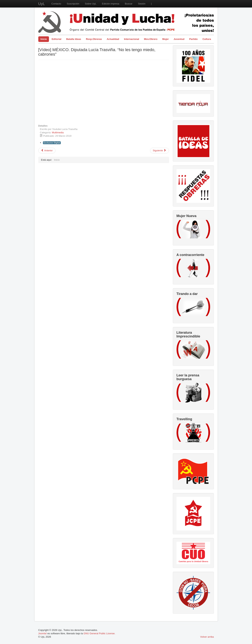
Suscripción (73, 4)
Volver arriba (207, 637)
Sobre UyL (91, 4)
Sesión (142, 4)
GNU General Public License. (99, 633)
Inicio (44, 39)
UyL (42, 4)
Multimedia (58, 132)
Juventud (179, 39)
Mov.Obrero (151, 39)
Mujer (166, 39)
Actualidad (113, 39)
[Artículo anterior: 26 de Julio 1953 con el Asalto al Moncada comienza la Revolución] (47, 151)
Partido (193, 39)
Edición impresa (111, 4)
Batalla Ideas (74, 39)
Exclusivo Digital (52, 143)
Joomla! (43, 633)
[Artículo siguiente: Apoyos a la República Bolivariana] (160, 151)
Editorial (56, 39)
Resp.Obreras (94, 39)
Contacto (56, 4)
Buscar (129, 4)
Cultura (207, 39)
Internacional (132, 39)
